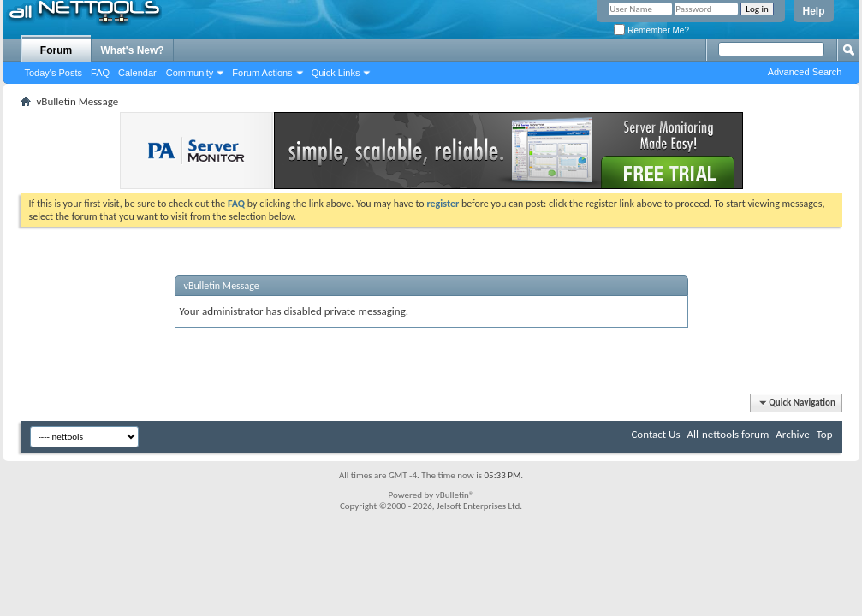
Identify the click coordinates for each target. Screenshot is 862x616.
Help (813, 11)
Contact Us (655, 434)
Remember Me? (651, 30)
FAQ (100, 73)
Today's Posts (54, 73)
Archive (792, 434)
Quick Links (336, 73)
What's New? (133, 50)
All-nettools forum (728, 434)
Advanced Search (805, 72)
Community (190, 73)
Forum (56, 50)
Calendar (137, 73)
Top (825, 434)
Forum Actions (262, 73)
